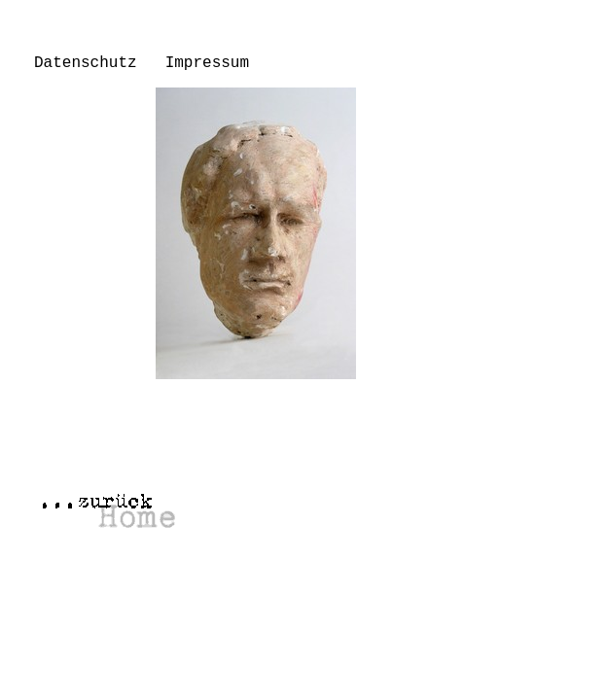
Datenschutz (86, 63)
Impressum (207, 63)
